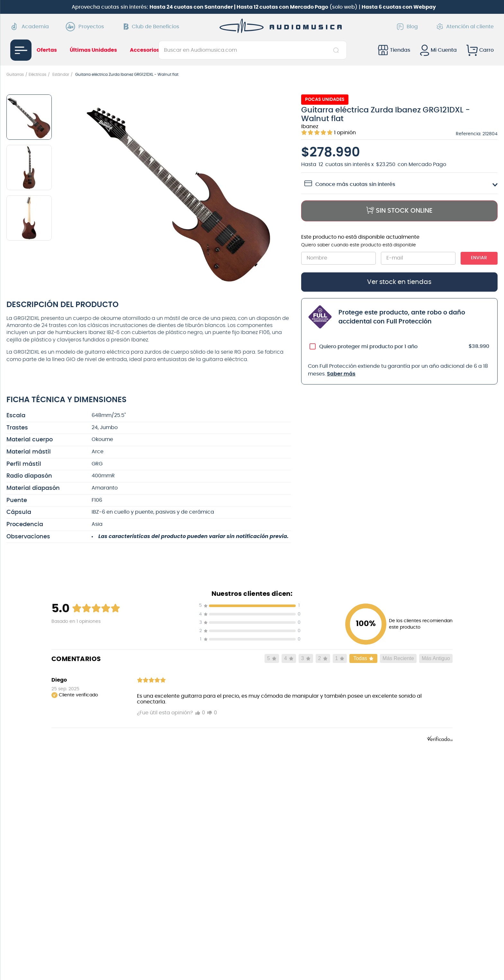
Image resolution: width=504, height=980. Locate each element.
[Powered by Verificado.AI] (440, 740)
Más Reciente (398, 658)
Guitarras (15, 75)
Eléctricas (37, 75)
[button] (180, 191)
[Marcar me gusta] (200, 713)
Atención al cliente (465, 27)
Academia (30, 26)
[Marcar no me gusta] (212, 713)
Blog (407, 27)
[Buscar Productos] (337, 50)
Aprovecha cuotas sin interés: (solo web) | (254, 7)
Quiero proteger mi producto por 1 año (368, 347)
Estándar (61, 75)
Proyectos (86, 27)
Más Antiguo (436, 658)
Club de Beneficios (152, 27)
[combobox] (253, 50)
